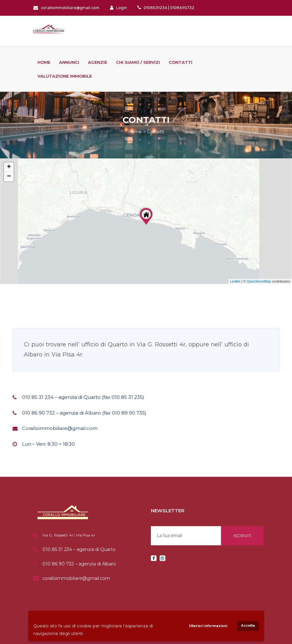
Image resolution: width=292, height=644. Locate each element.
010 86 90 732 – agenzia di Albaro (79, 564)
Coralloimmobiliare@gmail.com (60, 428)
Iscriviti (242, 536)
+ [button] (9, 167)
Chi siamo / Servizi (138, 62)
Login (118, 8)
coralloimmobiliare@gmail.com (66, 8)
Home (44, 62)
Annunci (69, 62)
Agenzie (98, 62)
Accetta (248, 626)
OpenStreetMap (259, 281)
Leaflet (235, 281)
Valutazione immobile (65, 76)
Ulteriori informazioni (208, 626)
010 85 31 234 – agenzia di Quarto (79, 549)
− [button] (9, 177)
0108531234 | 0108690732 (168, 8)
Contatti (181, 62)
